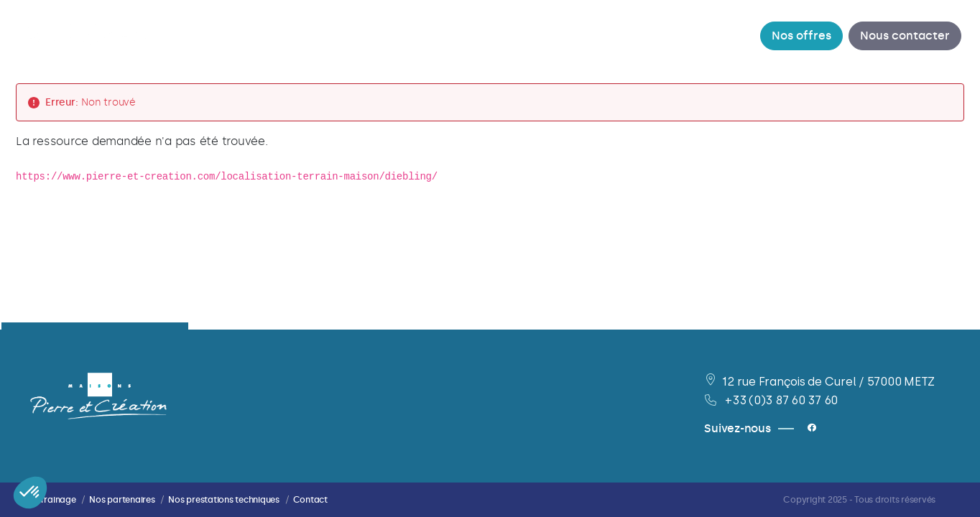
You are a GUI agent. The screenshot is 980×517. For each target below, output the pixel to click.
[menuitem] (323, 36)
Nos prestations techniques (224, 500)
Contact (310, 500)
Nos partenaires (122, 500)
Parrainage (53, 500)
